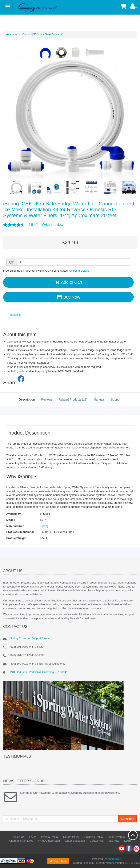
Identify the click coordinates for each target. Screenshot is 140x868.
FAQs (33, 837)
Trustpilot (15, 315)
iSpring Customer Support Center (30, 638)
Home (12, 35)
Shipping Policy (94, 837)
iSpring (44, 526)
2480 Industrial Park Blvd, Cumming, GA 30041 (39, 672)
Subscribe (128, 819)
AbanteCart (114, 859)
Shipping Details (79, 271)
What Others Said (49, 841)
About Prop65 (116, 837)
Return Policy (71, 837)
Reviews (47, 399)
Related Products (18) (73, 399)
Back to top (133, 835)
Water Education (75, 841)
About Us (19, 837)
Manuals (99, 399)
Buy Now (68, 297)
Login (128, 841)
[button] (134, 7)
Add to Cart (68, 282)
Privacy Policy (50, 837)
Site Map (114, 841)
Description (27, 399)
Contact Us (97, 841)
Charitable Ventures (21, 841)
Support (116, 399)
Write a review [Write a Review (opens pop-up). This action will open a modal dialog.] (53, 225)
